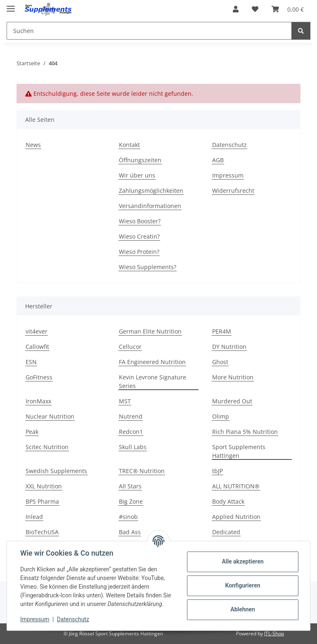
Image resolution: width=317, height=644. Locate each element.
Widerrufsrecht (233, 191)
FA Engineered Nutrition (152, 362)
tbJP (218, 471)
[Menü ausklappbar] (11, 5)
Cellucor (130, 347)
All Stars (130, 486)
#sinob (128, 517)
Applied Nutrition (236, 517)
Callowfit (37, 347)
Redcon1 (131, 432)
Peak (32, 432)
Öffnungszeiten (140, 160)
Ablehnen (242, 609)
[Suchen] (301, 31)
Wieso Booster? (140, 221)
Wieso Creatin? (139, 236)
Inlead (34, 517)
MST (125, 401)
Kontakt (129, 145)
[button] (236, 9)
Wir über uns (137, 175)
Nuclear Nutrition (50, 416)
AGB (218, 160)
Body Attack (228, 501)
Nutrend (131, 416)
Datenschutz (73, 619)
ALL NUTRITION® (236, 486)
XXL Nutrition (44, 486)
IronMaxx (38, 401)
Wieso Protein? (139, 252)
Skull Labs (133, 447)
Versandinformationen (150, 206)
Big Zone (131, 501)
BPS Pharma (42, 501)
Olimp (221, 416)
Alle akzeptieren (242, 561)
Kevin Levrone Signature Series (153, 381)
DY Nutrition (229, 347)
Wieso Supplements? (148, 267)
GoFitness (39, 377)
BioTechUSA (42, 532)
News (33, 145)
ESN (31, 362)
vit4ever (37, 331)
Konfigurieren (242, 585)
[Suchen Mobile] (149, 31)
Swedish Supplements (56, 471)
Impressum (35, 619)
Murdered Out (232, 401)
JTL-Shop (274, 633)
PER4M (222, 331)
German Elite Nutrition (150, 331)
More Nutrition (233, 377)
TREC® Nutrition (142, 471)
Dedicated (226, 532)
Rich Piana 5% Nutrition (245, 432)
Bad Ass (130, 532)
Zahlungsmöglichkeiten (151, 191)
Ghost (220, 362)
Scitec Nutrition (47, 447)
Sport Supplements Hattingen (239, 451)
